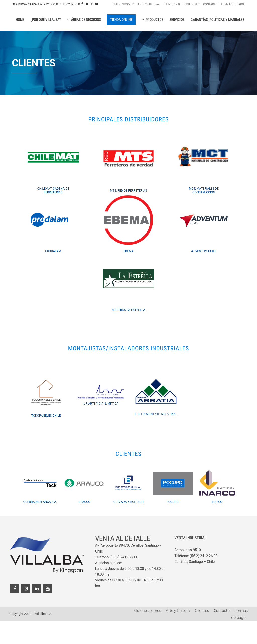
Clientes (202, 633)
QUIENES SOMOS (123, 4)
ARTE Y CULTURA (148, 4)
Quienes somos (148, 633)
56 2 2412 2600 (50, 4)
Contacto (222, 633)
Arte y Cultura (178, 633)
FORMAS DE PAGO (233, 4)
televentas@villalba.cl (26, 4)
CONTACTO (210, 4)
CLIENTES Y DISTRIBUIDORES (181, 4)
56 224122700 (71, 4)
